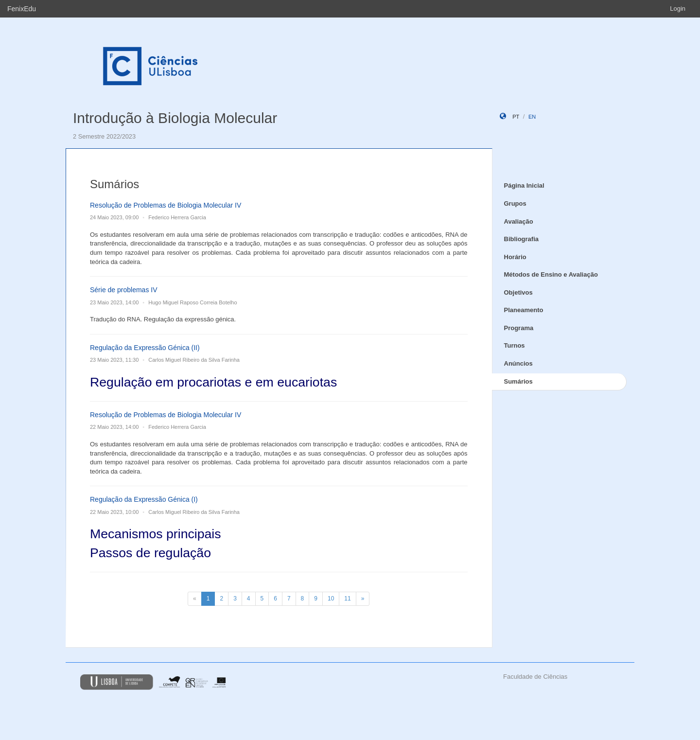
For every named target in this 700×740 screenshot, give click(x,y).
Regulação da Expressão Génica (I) (144, 499)
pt (516, 117)
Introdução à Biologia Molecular (175, 118)
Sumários (518, 381)
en (532, 117)
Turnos (515, 345)
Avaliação (519, 221)
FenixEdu (22, 9)
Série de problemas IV (124, 290)
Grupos (515, 203)
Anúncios (518, 363)
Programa (519, 328)
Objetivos (518, 292)
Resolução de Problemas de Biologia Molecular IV (166, 205)
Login (678, 9)
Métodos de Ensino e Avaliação (551, 274)
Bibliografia (522, 239)
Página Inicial (524, 185)
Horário (515, 257)
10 (331, 599)
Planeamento (524, 310)
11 (347, 599)
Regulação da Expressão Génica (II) (145, 348)
